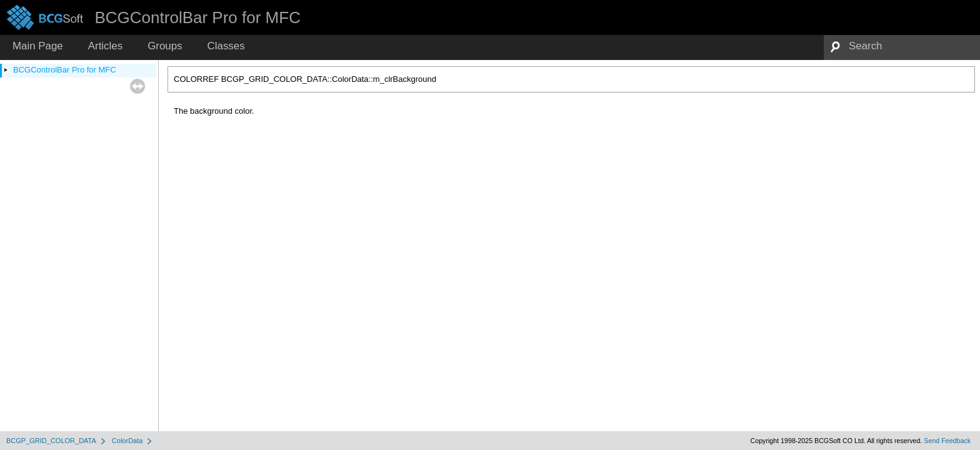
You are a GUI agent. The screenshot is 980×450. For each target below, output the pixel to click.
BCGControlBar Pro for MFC (65, 70)
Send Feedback (947, 441)
